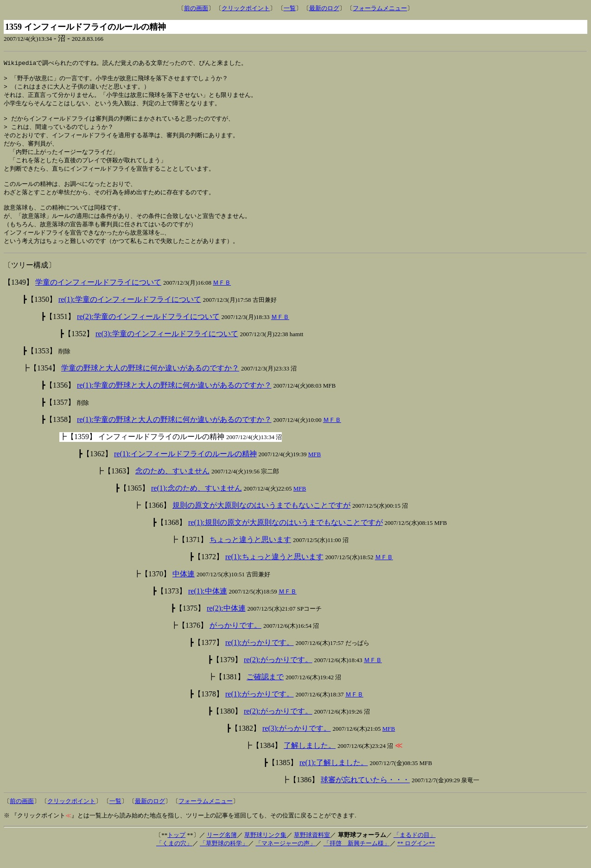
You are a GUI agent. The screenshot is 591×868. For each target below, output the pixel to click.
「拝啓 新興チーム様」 (357, 858)
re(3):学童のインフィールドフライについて (167, 348)
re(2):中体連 (226, 622)
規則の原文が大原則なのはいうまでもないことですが (261, 520)
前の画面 (196, 8)
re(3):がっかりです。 (297, 743)
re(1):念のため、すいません (197, 502)
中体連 (184, 588)
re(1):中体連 (208, 605)
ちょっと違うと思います (250, 554)
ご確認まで (265, 691)
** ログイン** (416, 858)
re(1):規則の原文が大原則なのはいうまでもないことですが (286, 537)
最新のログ (324, 8)
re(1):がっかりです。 (260, 657)
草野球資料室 (312, 849)
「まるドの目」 (415, 849)
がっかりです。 (235, 640)
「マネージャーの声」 (286, 858)
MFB (315, 469)
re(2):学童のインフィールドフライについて (148, 331)
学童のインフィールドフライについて (98, 297)
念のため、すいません (172, 485)
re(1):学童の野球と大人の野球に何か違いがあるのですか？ (174, 399)
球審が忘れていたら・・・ (365, 794)
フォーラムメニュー (380, 8)
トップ (176, 849)
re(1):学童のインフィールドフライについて (130, 314)
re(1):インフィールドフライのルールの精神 (185, 468)
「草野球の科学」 (224, 858)
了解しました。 (310, 760)
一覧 (290, 8)
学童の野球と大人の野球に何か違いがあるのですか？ (150, 382)
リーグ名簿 (222, 849)
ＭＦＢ (222, 297)
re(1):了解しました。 (334, 777)
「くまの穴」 (174, 858)
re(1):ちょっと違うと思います (274, 571)
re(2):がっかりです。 (278, 674)
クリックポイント (246, 8)
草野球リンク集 (265, 849)
